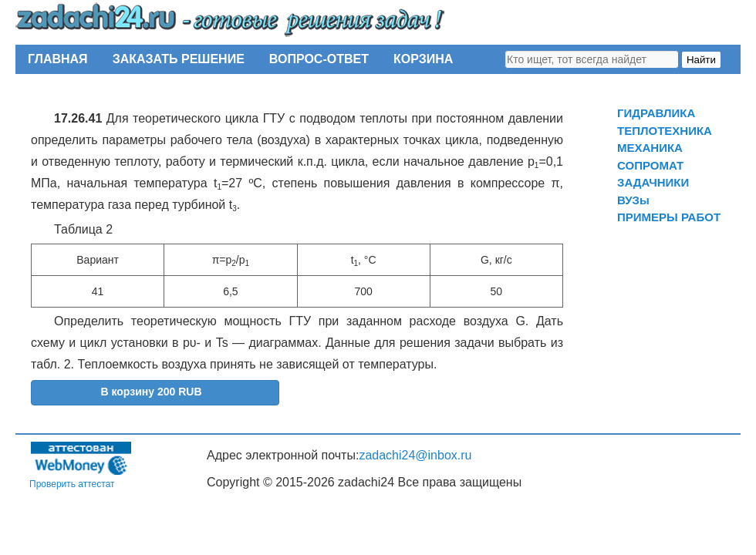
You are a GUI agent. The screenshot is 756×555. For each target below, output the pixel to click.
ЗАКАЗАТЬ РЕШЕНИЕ (179, 59)
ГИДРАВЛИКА (656, 113)
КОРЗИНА (423, 59)
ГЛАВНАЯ (58, 59)
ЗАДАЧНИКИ (653, 182)
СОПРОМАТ (650, 165)
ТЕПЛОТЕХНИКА (665, 131)
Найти (701, 60)
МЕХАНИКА (650, 148)
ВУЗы (633, 200)
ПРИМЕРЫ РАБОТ (669, 217)
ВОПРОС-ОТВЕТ (319, 59)
